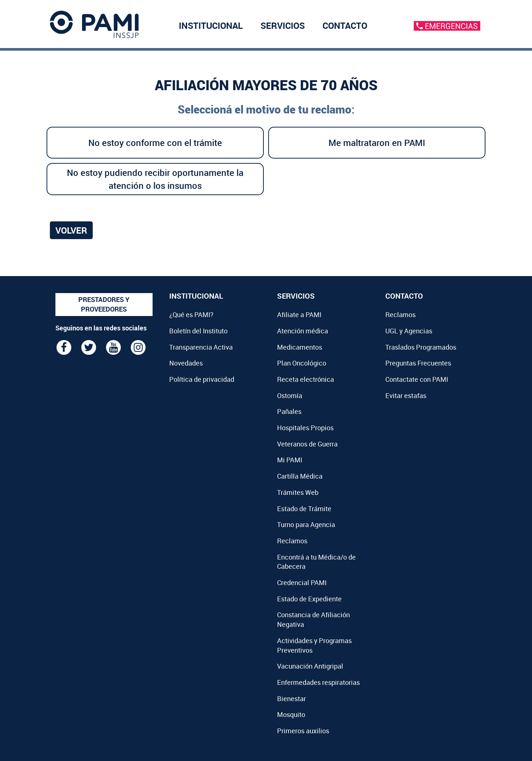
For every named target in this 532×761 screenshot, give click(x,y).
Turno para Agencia (306, 524)
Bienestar (291, 699)
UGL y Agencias (409, 331)
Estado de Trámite (304, 509)
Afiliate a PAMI (299, 315)
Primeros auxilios (303, 731)
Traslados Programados (421, 347)
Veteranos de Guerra (307, 444)
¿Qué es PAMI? (191, 315)
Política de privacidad (202, 379)
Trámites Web (298, 492)
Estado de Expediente (309, 599)
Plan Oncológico (302, 363)
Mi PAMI (290, 460)
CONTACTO (345, 26)
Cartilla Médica (300, 476)
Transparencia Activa (201, 347)
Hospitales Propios (305, 428)
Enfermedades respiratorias (318, 682)
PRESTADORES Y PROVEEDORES (104, 304)
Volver (71, 230)
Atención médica (303, 331)
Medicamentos (300, 347)
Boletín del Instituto (198, 331)
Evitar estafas (406, 395)
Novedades (186, 363)
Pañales (289, 411)
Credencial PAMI (302, 582)
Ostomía (290, 395)
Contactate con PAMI (417, 379)
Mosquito (291, 714)
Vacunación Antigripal (310, 666)
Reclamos (292, 541)
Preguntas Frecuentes (418, 363)
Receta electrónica (306, 379)
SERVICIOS (283, 26)
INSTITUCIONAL (211, 26)
